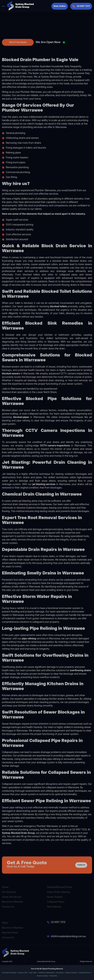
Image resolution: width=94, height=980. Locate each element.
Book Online (60, 6)
